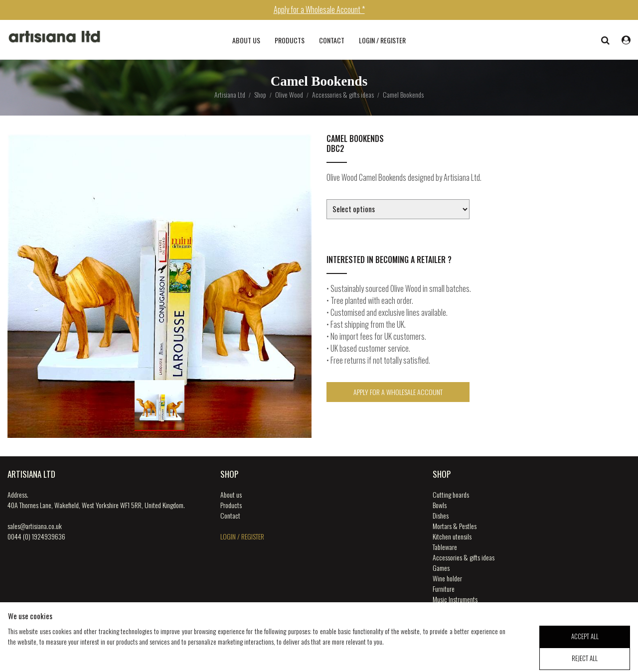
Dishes (441, 515)
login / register (382, 40)
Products (290, 40)
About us (246, 40)
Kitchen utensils (452, 536)
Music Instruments (455, 599)
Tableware (445, 547)
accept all (585, 643)
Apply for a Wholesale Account (398, 392)
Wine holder (447, 578)
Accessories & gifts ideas (464, 557)
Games (441, 568)
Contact (332, 40)
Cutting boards (451, 494)
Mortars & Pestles (455, 526)
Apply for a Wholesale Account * (319, 9)
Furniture (444, 589)
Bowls (440, 505)
